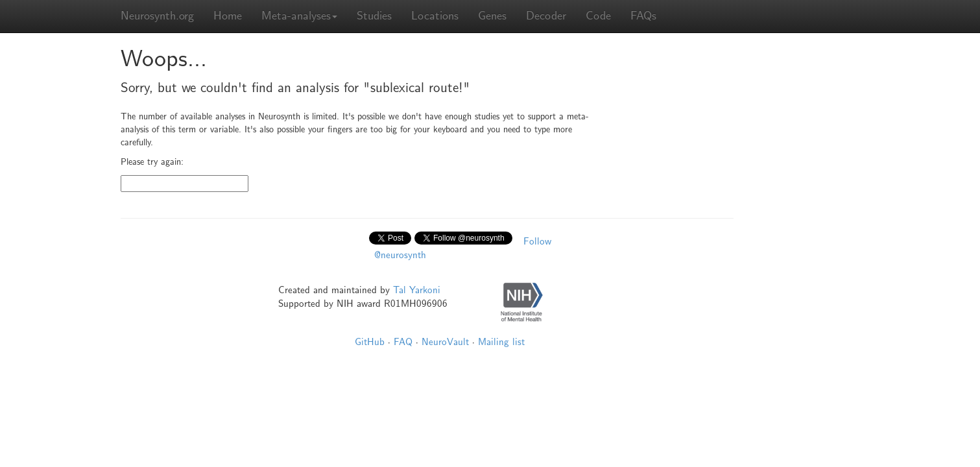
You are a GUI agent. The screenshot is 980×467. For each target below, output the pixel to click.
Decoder (546, 16)
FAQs (643, 16)
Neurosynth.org (157, 16)
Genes (492, 16)
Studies (374, 16)
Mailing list (501, 342)
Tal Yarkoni (417, 290)
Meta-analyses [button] (299, 16)
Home (228, 16)
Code (598, 16)
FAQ (403, 342)
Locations (435, 16)
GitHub (370, 342)
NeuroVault (445, 342)
